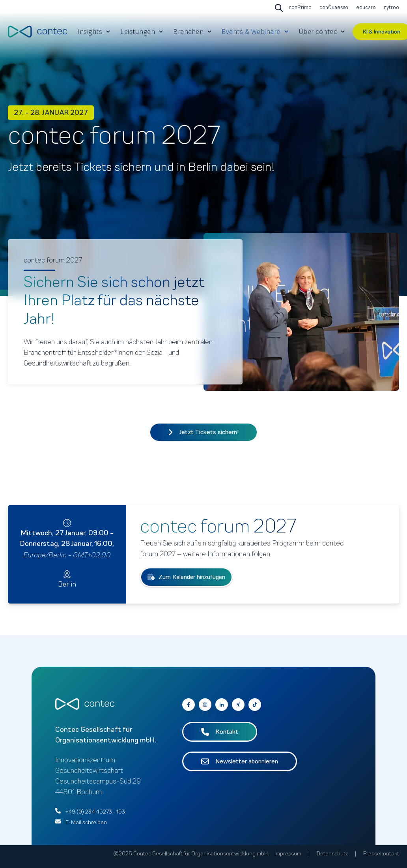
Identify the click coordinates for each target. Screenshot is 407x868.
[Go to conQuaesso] (333, 8)
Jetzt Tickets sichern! (204, 432)
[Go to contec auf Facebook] (189, 705)
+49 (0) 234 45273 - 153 (95, 812)
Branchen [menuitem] (188, 31)
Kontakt (220, 732)
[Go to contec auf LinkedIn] (222, 705)
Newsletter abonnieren (240, 761)
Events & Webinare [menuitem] (251, 31)
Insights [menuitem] (90, 31)
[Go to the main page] (37, 31)
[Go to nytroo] (390, 8)
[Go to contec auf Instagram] (205, 705)
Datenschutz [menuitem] (332, 854)
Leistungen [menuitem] (138, 31)
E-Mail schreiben (86, 822)
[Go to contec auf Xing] (238, 705)
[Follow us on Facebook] (255, 705)
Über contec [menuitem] (318, 31)
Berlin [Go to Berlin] (67, 584)
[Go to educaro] (365, 8)
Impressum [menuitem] (288, 854)
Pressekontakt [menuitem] (381, 854)
